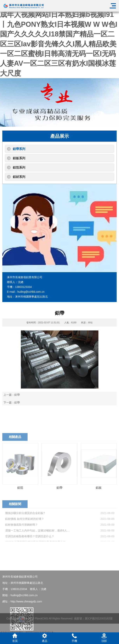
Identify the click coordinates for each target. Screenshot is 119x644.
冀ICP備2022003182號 (99, 624)
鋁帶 (17, 395)
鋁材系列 (19, 177)
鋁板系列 (19, 158)
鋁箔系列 (19, 167)
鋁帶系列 (19, 149)
